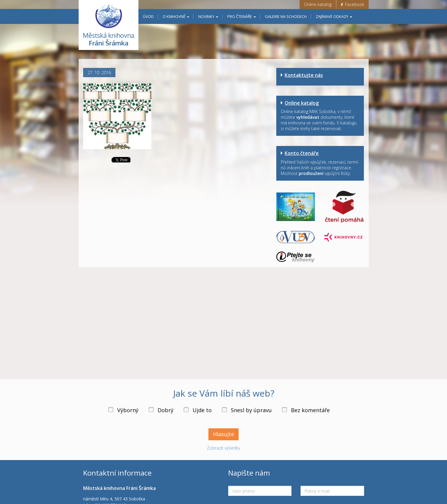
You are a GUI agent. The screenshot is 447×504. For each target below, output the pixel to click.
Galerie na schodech (286, 16)
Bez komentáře (310, 410)
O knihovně (176, 16)
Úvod (148, 16)
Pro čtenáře (242, 16)
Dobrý (165, 410)
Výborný (128, 410)
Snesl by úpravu (251, 410)
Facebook (353, 4)
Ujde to (202, 410)
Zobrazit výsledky (223, 448)
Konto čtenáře (302, 153)
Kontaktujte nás (304, 75)
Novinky (208, 16)
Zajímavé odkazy (334, 16)
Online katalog (318, 4)
